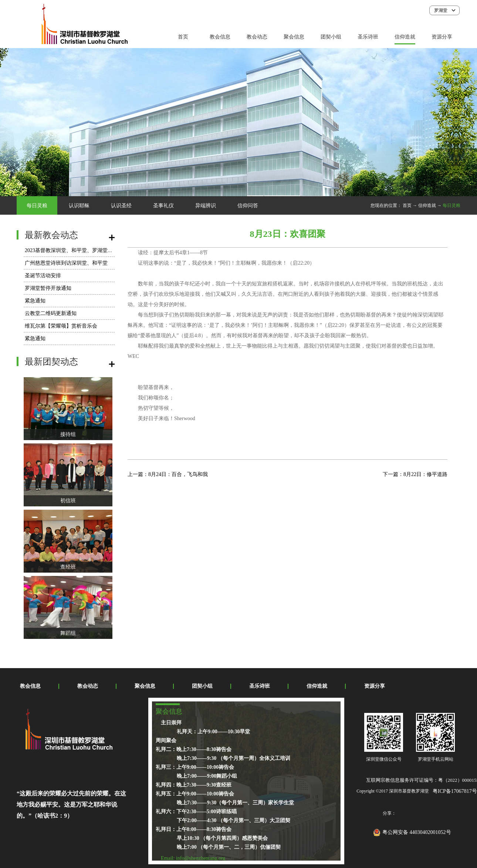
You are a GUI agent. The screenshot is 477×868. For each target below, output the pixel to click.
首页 (183, 37)
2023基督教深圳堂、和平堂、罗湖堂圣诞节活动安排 (84, 250)
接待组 (68, 434)
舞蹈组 (68, 633)
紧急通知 (35, 301)
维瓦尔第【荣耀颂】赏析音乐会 (61, 326)
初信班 (68, 501)
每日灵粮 (451, 205)
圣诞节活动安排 (43, 276)
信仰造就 (427, 205)
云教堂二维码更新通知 (51, 313)
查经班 (68, 567)
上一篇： (168, 474)
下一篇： (415, 474)
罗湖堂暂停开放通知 (48, 288)
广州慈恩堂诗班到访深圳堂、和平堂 (66, 263)
